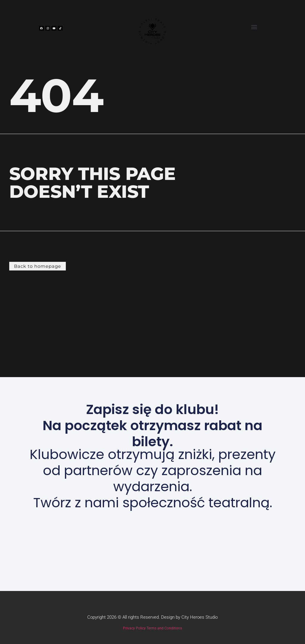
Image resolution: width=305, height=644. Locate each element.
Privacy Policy (134, 628)
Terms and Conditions (164, 628)
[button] (254, 27)
